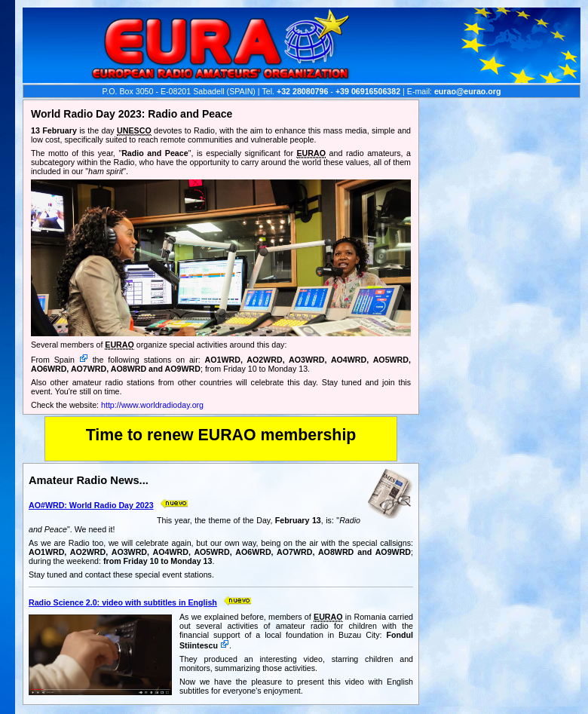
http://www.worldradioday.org (152, 405)
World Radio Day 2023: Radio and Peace (132, 114)
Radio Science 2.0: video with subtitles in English (123, 602)
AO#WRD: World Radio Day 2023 (91, 505)
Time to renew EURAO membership (221, 435)
